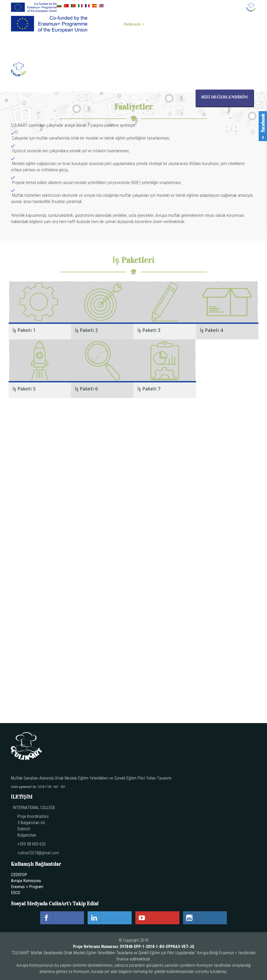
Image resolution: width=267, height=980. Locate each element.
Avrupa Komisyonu (26, 881)
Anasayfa (108, 24)
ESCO (16, 893)
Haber (184, 24)
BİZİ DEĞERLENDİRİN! (225, 97)
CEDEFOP (19, 875)
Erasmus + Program (27, 887)
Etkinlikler (208, 24)
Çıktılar (160, 24)
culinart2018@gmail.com (38, 853)
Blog (230, 24)
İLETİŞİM (108, 48)
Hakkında (132, 24)
